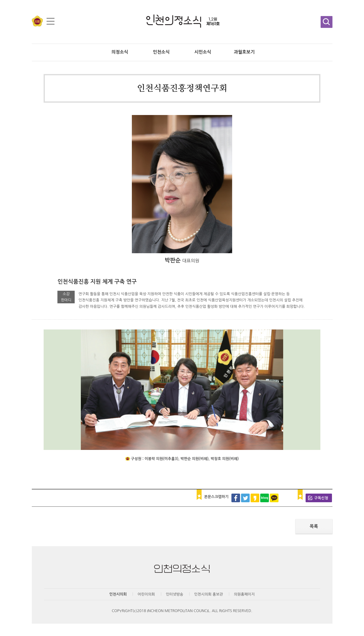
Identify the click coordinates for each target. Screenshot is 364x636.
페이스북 (236, 498)
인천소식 (161, 52)
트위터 (245, 498)
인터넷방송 (175, 594)
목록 (314, 526)
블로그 (265, 498)
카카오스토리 (255, 498)
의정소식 (120, 52)
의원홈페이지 (244, 594)
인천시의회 (118, 594)
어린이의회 (146, 594)
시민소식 (203, 52)
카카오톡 (274, 498)
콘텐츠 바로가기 (13, 0)
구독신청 (321, 498)
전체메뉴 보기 (51, 21)
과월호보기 (244, 52)
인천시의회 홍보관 (209, 594)
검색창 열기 (327, 22)
